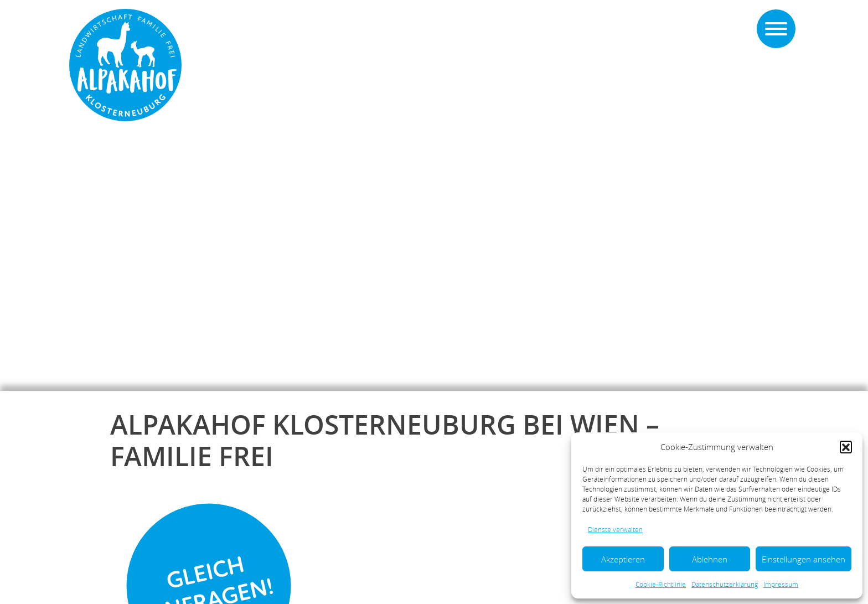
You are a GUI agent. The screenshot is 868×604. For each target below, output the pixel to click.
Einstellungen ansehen (804, 559)
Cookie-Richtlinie (661, 584)
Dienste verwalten (615, 529)
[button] (846, 447)
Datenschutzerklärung (725, 584)
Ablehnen (710, 559)
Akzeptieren (623, 559)
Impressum (781, 584)
